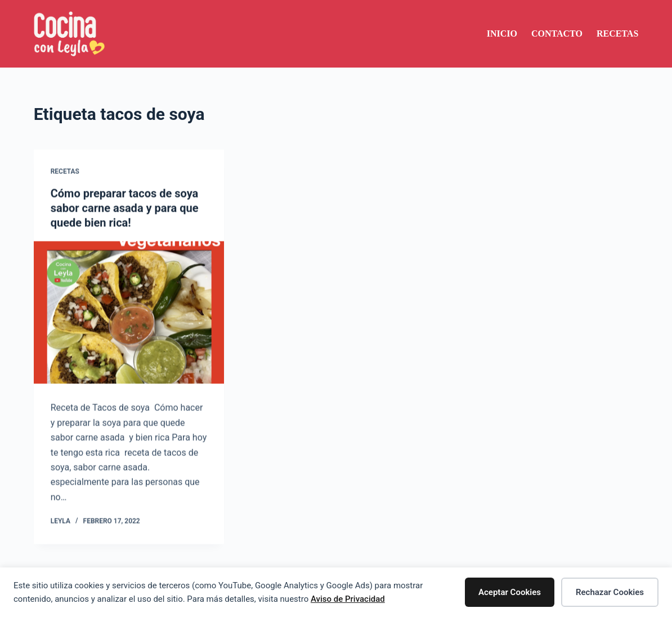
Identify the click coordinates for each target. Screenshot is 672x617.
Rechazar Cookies (610, 592)
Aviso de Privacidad (348, 599)
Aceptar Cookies (510, 592)
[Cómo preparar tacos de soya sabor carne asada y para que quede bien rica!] (129, 313)
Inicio (502, 33)
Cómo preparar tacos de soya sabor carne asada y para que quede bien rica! (125, 208)
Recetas (617, 33)
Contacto (557, 33)
